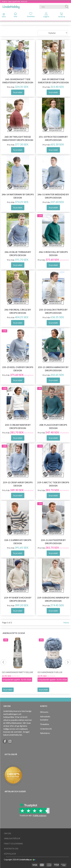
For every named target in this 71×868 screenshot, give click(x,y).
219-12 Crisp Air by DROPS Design (18, 484)
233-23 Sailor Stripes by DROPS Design (53, 311)
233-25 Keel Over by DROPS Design (18, 369)
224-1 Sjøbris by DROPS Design (18, 542)
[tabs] (62, 15)
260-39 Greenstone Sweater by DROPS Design (53, 81)
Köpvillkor (10, 854)
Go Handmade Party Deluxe (18, 672)
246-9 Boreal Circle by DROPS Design (18, 311)
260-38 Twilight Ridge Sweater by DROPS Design (18, 138)
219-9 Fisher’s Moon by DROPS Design (18, 599)
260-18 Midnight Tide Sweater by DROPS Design (18, 81)
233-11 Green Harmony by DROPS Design (53, 369)
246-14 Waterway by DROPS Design (18, 196)
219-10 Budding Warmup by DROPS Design (53, 599)
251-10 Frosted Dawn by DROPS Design (53, 138)
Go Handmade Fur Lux (50, 672)
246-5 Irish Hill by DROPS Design (53, 254)
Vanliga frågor (12, 838)
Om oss (8, 833)
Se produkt (8, 690)
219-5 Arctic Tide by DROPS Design (53, 484)
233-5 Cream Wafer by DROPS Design (18, 426)
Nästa (66, 622)
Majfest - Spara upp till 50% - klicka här (15, 1)
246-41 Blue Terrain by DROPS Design (18, 254)
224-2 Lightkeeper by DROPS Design (53, 542)
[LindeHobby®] (11, 6)
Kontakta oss (11, 849)
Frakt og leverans (13, 844)
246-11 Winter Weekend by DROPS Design (53, 196)
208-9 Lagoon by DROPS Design (53, 426)
